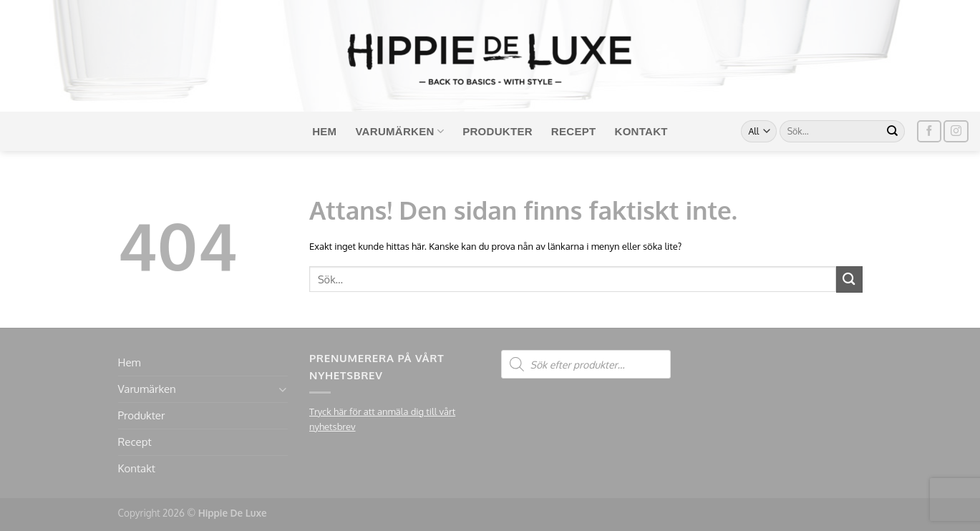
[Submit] (893, 132)
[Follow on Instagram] (956, 131)
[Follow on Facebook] (929, 131)
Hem (324, 131)
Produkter (498, 131)
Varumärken (399, 131)
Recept (574, 131)
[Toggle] (282, 390)
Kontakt (641, 131)
